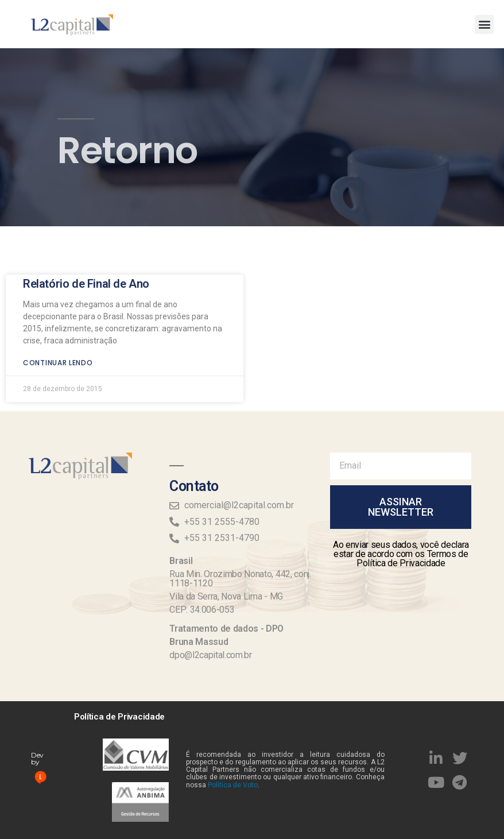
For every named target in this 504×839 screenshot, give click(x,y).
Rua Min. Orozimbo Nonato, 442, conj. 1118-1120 (240, 579)
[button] (484, 24)
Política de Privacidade (119, 717)
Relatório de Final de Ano (86, 267)
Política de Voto (233, 785)
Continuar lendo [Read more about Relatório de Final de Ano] (58, 346)
